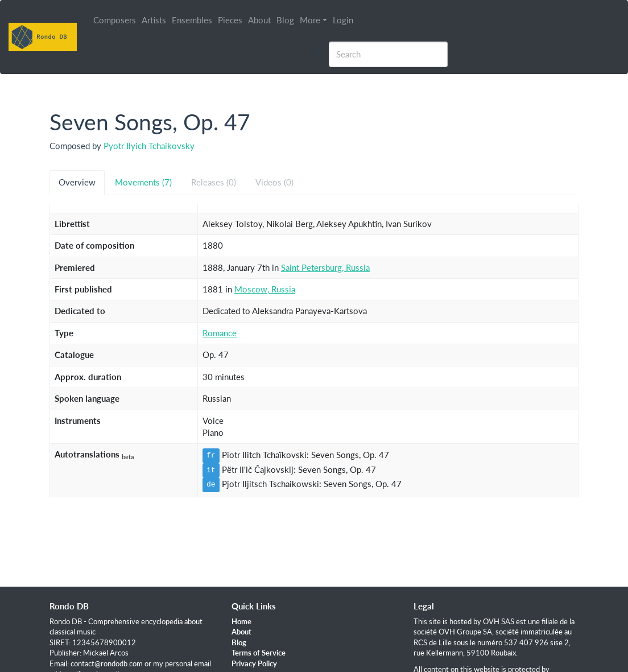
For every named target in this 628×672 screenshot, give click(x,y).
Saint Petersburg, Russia (325, 267)
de (211, 484)
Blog (286, 20)
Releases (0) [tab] (214, 182)
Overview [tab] (77, 182)
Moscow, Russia (265, 289)
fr (211, 455)
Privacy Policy (254, 663)
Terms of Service (259, 653)
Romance (220, 333)
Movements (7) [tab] (143, 182)
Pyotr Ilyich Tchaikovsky (149, 146)
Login (344, 20)
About (260, 20)
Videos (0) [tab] (274, 182)
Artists (154, 20)
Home (241, 621)
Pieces (231, 20)
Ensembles (193, 20)
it (211, 470)
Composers (115, 20)
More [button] (311, 20)
